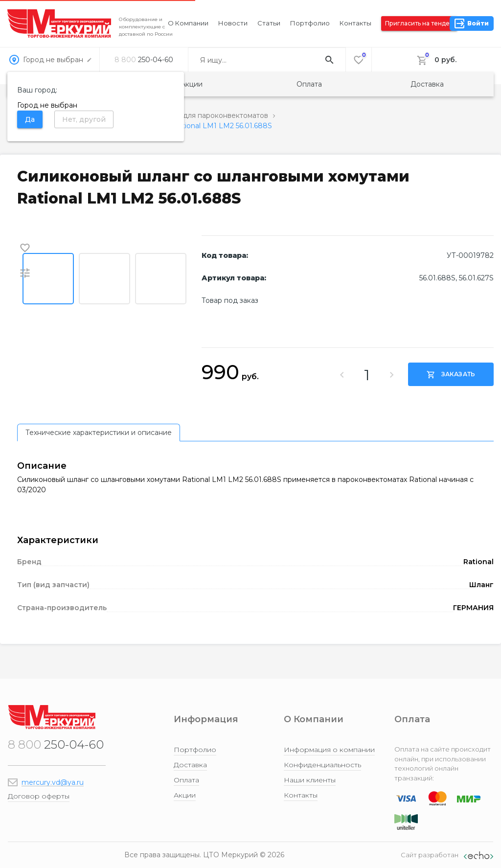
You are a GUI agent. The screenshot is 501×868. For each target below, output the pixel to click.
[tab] (99, 433)
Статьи (269, 23)
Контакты (355, 23)
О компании (188, 23)
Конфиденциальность (322, 765)
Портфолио (310, 23)
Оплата (309, 84)
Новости (233, 23)
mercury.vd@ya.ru (53, 782)
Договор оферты (39, 796)
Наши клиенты (310, 780)
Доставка (427, 84)
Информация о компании (329, 750)
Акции (192, 84)
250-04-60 (144, 60)
